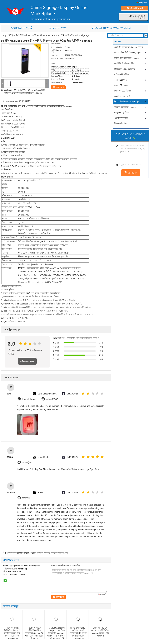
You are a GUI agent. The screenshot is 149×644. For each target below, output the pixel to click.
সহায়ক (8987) (52, 399)
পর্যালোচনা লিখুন (27, 361)
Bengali (143, 3)
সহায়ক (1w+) (28, 498)
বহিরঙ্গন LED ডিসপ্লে (123, 74)
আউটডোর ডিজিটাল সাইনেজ (19, 553)
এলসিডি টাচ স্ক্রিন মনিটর (124, 63)
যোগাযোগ (60, 87)
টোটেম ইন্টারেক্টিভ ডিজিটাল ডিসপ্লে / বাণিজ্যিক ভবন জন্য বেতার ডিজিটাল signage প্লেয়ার (12, 633)
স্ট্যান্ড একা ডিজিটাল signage (127, 58)
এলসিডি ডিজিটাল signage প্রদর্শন (129, 47)
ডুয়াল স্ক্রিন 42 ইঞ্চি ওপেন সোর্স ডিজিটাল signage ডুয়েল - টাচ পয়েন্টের (100, 632)
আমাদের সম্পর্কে (21, 28)
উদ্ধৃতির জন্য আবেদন (139, 17)
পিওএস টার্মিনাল (121, 123)
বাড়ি (4, 35)
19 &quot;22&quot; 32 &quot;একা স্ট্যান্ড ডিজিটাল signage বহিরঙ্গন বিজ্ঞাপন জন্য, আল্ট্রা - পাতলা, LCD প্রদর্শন (56, 634)
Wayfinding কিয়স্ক (122, 113)
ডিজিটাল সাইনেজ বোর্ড (59, 553)
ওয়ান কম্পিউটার (121, 118)
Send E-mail (137, 8)
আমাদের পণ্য (57, 28)
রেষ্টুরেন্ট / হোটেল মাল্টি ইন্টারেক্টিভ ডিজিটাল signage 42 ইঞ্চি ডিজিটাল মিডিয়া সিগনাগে (34, 633)
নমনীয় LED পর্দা (121, 80)
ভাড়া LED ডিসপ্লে (122, 85)
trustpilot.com (29, 399)
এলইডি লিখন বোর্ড (122, 96)
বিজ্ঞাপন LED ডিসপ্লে (123, 91)
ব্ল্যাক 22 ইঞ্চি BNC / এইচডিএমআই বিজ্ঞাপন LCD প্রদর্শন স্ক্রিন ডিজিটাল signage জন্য (78, 633)
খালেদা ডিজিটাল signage (125, 107)
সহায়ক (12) (27, 462)
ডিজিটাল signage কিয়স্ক (125, 69)
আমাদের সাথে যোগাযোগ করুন (111, 28)
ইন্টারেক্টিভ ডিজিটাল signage (127, 102)
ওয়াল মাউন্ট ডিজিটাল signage (127, 53)
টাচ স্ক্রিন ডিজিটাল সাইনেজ (40, 553)
